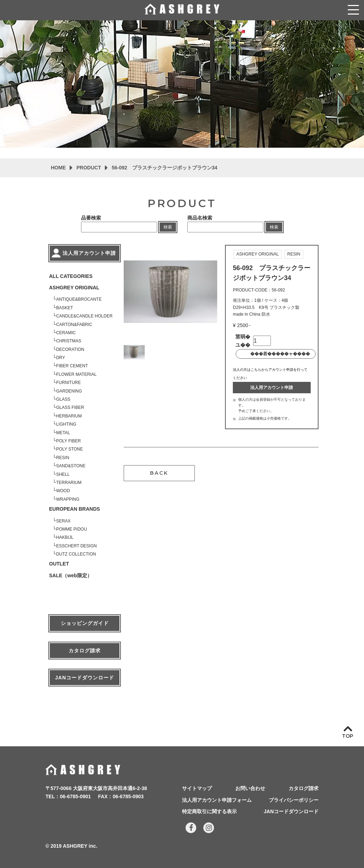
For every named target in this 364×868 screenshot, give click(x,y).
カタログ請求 (85, 651)
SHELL (63, 474)
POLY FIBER (69, 441)
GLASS (63, 399)
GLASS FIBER (70, 407)
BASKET (65, 308)
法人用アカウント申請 (272, 388)
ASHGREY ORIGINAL (74, 288)
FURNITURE (68, 383)
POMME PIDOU (72, 529)
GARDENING (69, 391)
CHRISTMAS (69, 341)
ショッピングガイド (85, 623)
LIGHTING (66, 424)
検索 (168, 227)
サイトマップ (197, 788)
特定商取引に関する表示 (209, 811)
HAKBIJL (65, 537)
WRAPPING (68, 499)
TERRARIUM (69, 483)
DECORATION (70, 349)
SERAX (63, 521)
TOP (348, 736)
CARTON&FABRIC (74, 325)
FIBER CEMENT (72, 366)
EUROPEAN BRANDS (74, 509)
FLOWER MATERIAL (76, 374)
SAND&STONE (71, 466)
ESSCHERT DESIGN (76, 546)
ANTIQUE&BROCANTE (79, 299)
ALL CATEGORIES (71, 276)
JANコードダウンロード (85, 678)
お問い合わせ (250, 788)
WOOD (63, 491)
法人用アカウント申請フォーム (217, 800)
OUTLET (59, 564)
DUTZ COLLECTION (76, 554)
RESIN (63, 458)
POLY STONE (69, 449)
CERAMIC (66, 333)
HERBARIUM (69, 416)
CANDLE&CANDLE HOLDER (84, 316)
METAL (63, 433)
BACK (159, 473)
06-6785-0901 (75, 796)
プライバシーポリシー (294, 800)
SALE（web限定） (71, 575)
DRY (61, 358)
